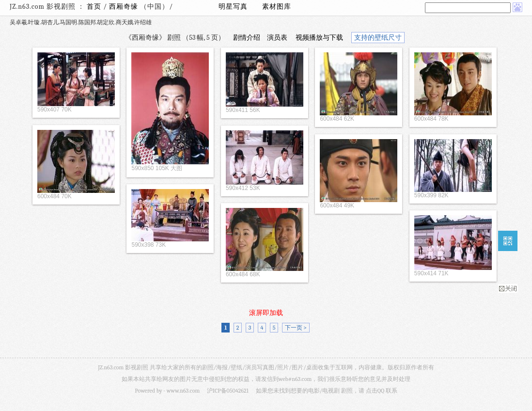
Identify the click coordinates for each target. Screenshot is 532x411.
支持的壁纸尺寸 (378, 38)
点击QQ (375, 391)
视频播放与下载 (319, 38)
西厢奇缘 (125, 7)
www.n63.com (183, 391)
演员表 (277, 38)
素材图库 (277, 7)
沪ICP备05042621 (228, 391)
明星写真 (233, 7)
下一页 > (296, 328)
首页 (94, 7)
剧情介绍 (247, 38)
